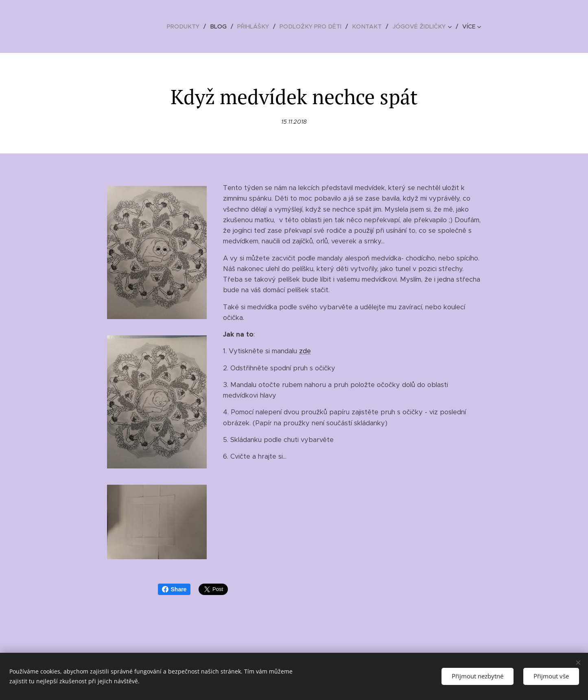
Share (174, 589)
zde (305, 351)
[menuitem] (192, 26)
